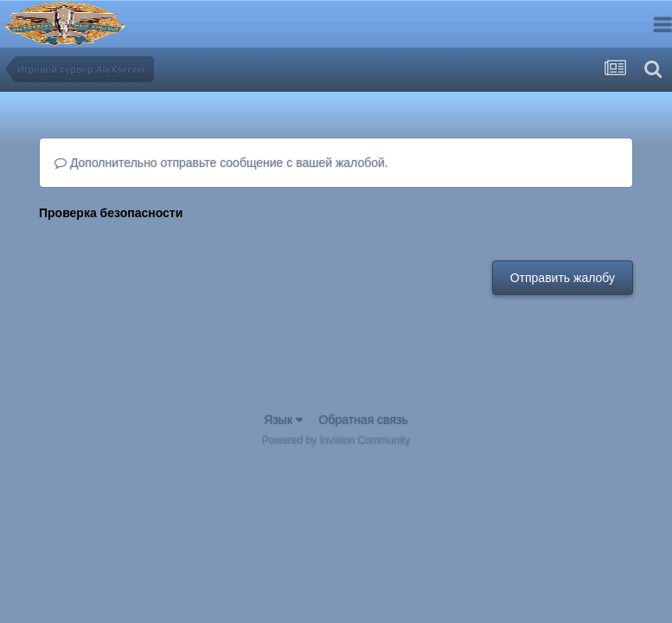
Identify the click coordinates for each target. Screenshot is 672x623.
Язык (283, 420)
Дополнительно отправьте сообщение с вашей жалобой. (221, 163)
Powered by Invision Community (336, 440)
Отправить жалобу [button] (563, 278)
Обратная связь (364, 420)
